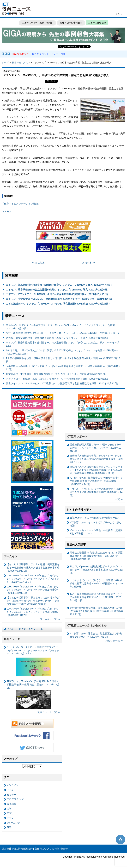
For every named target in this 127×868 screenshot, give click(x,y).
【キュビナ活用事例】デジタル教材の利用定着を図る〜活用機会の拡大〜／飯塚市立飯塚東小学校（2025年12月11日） (33, 568)
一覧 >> (119, 499)
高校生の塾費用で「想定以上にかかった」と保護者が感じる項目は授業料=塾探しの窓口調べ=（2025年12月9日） (96, 556)
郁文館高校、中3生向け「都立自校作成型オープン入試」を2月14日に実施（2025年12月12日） (57, 374)
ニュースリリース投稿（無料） (38, 23)
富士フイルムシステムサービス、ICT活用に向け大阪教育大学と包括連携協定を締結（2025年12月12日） (63, 383)
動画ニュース (12, 639)
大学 (9, 809)
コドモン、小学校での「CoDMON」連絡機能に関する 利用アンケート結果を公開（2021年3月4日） (60, 299)
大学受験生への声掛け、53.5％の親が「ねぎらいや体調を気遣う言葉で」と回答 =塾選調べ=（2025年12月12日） (63, 368)
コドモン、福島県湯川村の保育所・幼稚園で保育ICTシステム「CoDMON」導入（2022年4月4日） (59, 285)
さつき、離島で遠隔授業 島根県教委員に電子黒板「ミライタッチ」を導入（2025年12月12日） (58, 338)
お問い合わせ (61, 849)
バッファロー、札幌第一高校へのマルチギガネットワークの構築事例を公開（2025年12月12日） (58, 379)
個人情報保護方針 (23, 849)
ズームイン (10, 556)
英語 (9, 827)
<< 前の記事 (38, 263)
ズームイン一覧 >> (50, 619)
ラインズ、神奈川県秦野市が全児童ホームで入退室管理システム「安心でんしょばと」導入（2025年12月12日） (63, 344)
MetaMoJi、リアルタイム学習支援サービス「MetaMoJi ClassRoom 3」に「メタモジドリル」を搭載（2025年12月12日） (60, 327)
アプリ (10, 813)
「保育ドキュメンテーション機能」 (21, 204)
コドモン (7, 211)
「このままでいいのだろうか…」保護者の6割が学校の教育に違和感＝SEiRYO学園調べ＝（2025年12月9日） (96, 583)
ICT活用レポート (77, 437)
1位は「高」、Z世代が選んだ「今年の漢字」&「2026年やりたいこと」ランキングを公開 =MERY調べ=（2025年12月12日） (62, 352)
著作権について (43, 849)
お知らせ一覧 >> (114, 641)
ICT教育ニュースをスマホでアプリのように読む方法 (96, 524)
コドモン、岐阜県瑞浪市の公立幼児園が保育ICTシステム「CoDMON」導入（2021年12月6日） (58, 290)
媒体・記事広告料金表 (71, 23)
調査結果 (11, 804)
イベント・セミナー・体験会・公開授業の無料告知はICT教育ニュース (96, 532)
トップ (5, 63)
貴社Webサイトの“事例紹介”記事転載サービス (95, 518)
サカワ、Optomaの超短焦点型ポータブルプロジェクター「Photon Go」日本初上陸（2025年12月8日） (97, 570)
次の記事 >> (89, 263)
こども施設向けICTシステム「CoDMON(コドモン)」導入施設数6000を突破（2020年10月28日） (58, 304)
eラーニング (13, 823)
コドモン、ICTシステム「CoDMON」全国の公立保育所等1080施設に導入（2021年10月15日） (58, 294)
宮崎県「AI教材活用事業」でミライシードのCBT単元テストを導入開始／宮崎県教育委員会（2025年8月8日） (96, 459)
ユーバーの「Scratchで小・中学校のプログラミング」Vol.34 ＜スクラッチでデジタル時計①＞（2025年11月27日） (33, 612)
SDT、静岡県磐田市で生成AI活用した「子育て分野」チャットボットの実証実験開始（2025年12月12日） (63, 333)
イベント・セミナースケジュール (25, 629)
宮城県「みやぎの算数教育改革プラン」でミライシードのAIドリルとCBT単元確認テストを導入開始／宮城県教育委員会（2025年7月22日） (96, 470)
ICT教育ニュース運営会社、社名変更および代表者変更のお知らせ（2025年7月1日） (96, 635)
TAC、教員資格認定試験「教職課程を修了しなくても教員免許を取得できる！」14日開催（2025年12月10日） (96, 597)
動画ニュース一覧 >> (49, 712)
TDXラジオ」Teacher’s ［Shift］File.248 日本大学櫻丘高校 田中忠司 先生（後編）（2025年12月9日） (33, 695)
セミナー (11, 795)
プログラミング (15, 799)
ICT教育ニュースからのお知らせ (87, 626)
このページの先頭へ (120, 840)
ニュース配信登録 (97, 23)
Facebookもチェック (32, 736)
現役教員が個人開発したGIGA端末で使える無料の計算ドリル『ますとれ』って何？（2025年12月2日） (96, 448)
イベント (11, 790)
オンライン (13, 785)
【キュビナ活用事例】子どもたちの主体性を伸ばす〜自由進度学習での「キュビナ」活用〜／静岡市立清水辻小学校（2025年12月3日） (33, 601)
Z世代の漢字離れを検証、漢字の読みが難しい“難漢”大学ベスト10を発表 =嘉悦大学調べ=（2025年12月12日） (63, 360)
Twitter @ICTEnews (32, 747)
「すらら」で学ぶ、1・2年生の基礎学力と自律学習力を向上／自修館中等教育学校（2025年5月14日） (96, 492)
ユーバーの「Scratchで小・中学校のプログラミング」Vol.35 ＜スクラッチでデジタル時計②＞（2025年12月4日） (33, 590)
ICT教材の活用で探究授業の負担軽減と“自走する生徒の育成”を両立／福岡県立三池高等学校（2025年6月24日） (96, 481)
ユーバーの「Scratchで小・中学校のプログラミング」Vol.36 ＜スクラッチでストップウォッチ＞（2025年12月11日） (33, 579)
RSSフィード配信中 (32, 724)
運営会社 (7, 849)
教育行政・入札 (20, 63)
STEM (10, 818)
